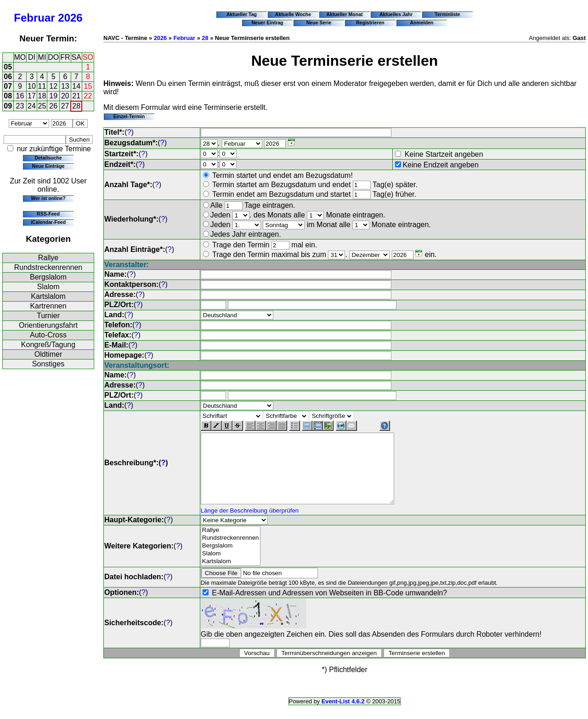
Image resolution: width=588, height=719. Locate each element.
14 (76, 86)
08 (8, 96)
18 (42, 96)
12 (53, 86)
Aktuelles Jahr (396, 14)
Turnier (48, 316)
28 (76, 106)
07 (8, 86)
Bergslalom (48, 277)
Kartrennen (48, 306)
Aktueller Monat (344, 14)
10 (32, 86)
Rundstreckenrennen (48, 267)
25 (42, 106)
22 (88, 96)
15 (88, 86)
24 (32, 106)
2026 (70, 18)
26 (53, 106)
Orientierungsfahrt (48, 325)
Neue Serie (319, 23)
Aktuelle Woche (293, 14)
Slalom (48, 287)
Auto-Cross (48, 335)
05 (8, 67)
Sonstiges (48, 364)
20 (65, 96)
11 (42, 86)
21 (76, 96)
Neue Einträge (48, 166)
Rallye (48, 258)
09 (8, 106)
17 (32, 96)
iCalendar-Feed (48, 222)
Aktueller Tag (242, 14)
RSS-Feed (48, 214)
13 (65, 86)
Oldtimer (48, 354)
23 (20, 106)
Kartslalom (48, 296)
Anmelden (422, 23)
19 (53, 96)
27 (65, 106)
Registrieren (370, 23)
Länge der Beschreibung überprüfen (250, 524)
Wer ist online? (48, 198)
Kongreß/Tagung (48, 345)
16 (20, 96)
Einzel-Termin (129, 116)
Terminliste (447, 14)
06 (8, 77)
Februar (34, 18)
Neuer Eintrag (267, 23)
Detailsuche (48, 158)
